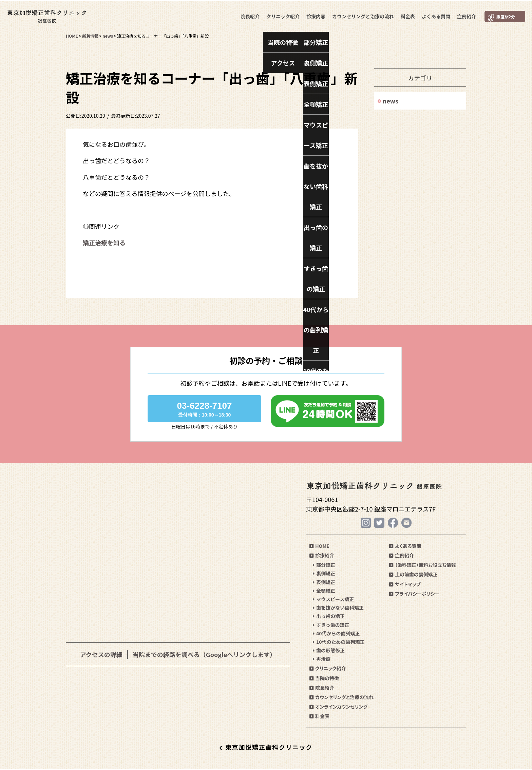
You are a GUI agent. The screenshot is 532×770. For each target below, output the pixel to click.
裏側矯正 (324, 574)
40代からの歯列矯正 (336, 634)
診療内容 (315, 15)
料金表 (407, 15)
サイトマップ (405, 584)
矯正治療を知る (104, 243)
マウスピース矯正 (333, 600)
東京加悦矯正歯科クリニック (53, 15)
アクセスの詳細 (101, 654)
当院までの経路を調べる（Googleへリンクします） (204, 654)
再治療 (322, 659)
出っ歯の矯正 (329, 617)
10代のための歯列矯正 (339, 642)
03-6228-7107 (204, 409)
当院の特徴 (324, 678)
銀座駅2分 (503, 15)
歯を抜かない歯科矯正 (338, 608)
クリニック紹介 (282, 15)
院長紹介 (249, 15)
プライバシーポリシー (414, 594)
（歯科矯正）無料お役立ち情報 (423, 565)
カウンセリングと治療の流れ (362, 15)
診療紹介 (322, 556)
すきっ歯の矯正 (331, 625)
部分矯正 (324, 565)
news (391, 101)
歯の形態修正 (329, 651)
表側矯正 (324, 582)
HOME (319, 546)
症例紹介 (465, 15)
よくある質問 (435, 15)
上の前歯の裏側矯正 (413, 575)
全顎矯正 (324, 591)
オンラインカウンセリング (339, 707)
